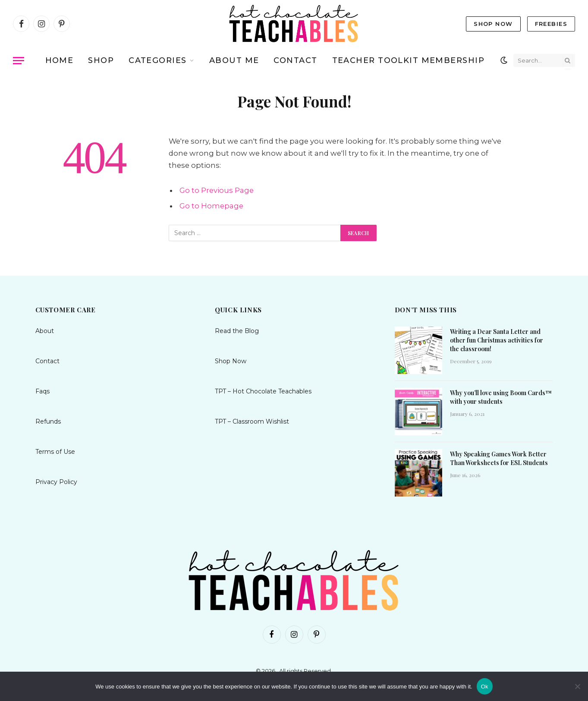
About (45, 331)
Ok (485, 687)
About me (234, 60)
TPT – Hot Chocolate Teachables (263, 391)
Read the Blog (237, 331)
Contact (295, 60)
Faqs (42, 391)
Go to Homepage (211, 206)
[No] (577, 686)
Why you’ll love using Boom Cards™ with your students (501, 397)
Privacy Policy (56, 482)
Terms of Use (55, 452)
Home (60, 60)
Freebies (551, 24)
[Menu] (19, 61)
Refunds (48, 421)
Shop (101, 60)
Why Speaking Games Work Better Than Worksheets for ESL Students (499, 458)
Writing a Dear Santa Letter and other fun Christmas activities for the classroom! (497, 340)
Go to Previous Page (217, 190)
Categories (157, 60)
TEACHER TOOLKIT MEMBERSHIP (408, 60)
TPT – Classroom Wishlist (252, 421)
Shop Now (493, 24)
